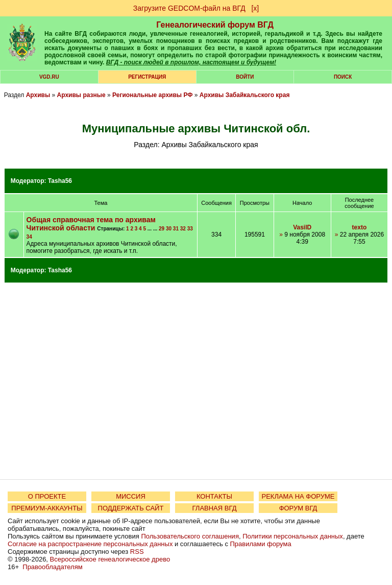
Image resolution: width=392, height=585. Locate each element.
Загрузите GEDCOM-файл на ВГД (189, 8)
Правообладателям (52, 567)
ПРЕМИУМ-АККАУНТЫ (47, 508)
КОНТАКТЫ (214, 496)
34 (29, 237)
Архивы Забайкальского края (245, 95)
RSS (137, 552)
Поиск (343, 77)
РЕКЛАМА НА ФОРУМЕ (298, 496)
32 (183, 229)
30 (169, 229)
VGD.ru (49, 77)
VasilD (302, 227)
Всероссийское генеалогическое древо (110, 559)
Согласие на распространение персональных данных (90, 544)
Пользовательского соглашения (190, 536)
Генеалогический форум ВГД (215, 25)
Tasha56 (60, 181)
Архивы (38, 95)
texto (360, 227)
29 (162, 229)
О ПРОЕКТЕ (47, 496)
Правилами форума (261, 544)
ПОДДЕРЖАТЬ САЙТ (131, 508)
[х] (255, 8)
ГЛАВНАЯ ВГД (215, 508)
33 (190, 229)
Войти (245, 77)
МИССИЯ (131, 496)
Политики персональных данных (293, 536)
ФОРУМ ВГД (298, 508)
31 (176, 229)
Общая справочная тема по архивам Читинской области (91, 224)
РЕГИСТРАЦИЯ (147, 77)
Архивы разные (81, 95)
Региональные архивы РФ (152, 95)
